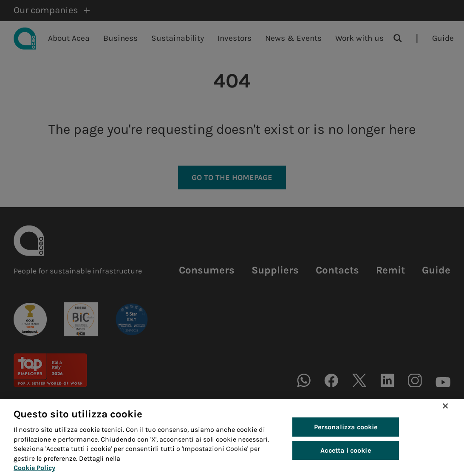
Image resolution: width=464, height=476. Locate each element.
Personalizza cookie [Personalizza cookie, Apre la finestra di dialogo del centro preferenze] (346, 434)
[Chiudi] (445, 413)
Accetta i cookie (346, 458)
